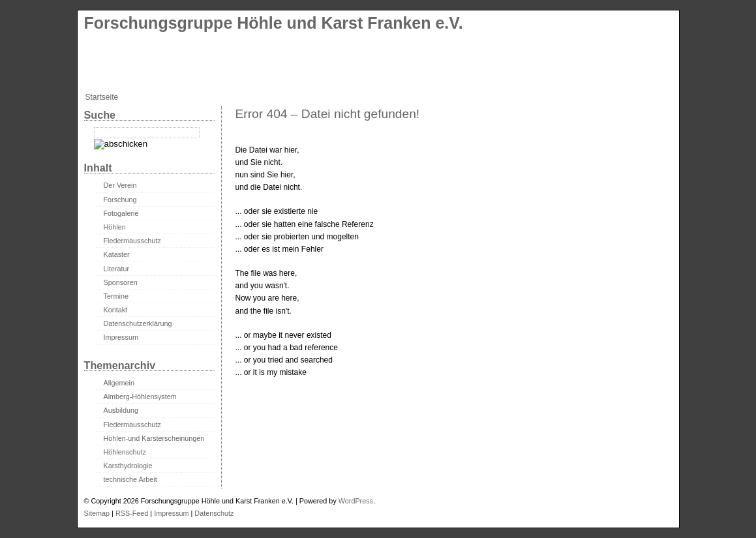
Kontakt (116, 310)
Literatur (117, 269)
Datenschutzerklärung (138, 323)
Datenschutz (214, 513)
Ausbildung (121, 410)
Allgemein (119, 383)
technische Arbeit (130, 479)
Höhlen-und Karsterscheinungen (154, 438)
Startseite (102, 97)
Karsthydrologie (128, 466)
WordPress (356, 501)
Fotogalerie (121, 213)
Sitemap (97, 513)
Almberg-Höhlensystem (140, 396)
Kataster (117, 254)
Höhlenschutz (125, 452)
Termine (116, 296)
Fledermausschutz (132, 241)
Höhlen (115, 227)
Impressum (121, 337)
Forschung (120, 200)
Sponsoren (121, 282)
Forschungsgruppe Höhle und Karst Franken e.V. (274, 23)
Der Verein (120, 185)
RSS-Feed (132, 513)
